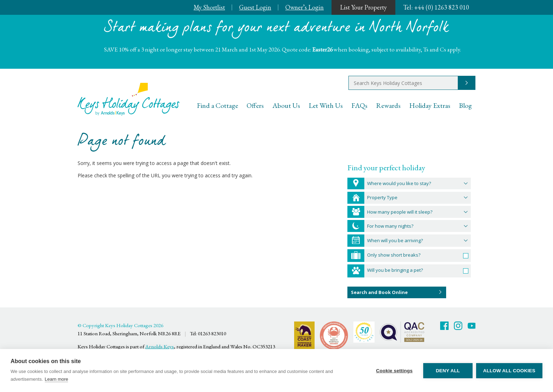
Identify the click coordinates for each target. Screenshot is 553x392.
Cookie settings (394, 371)
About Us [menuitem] (286, 105)
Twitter (458, 326)
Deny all (448, 371)
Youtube (472, 326)
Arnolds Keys (160, 346)
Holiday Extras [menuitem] (430, 105)
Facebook (444, 326)
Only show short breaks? (394, 255)
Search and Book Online (379, 292)
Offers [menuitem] (255, 105)
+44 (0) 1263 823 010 (436, 7)
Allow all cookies (509, 371)
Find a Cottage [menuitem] (217, 105)
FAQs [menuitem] (359, 105)
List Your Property (363, 7)
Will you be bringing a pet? (395, 270)
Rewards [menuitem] (388, 105)
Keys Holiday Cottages (129, 99)
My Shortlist (209, 7)
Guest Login (255, 7)
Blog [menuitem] (465, 105)
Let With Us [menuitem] (326, 105)
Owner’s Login (305, 7)
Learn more (56, 379)
